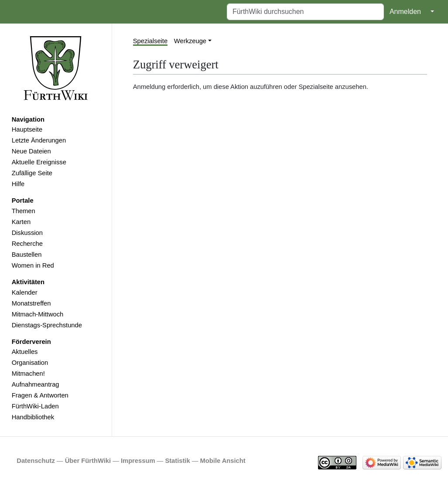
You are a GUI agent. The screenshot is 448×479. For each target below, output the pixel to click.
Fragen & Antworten (40, 395)
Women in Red (33, 265)
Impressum (138, 461)
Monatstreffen (31, 303)
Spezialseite (150, 41)
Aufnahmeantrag (36, 384)
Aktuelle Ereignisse (39, 162)
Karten (21, 222)
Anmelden (405, 12)
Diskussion (27, 233)
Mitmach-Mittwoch (38, 314)
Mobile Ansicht (223, 461)
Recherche (27, 244)
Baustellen (27, 255)
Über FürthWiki (88, 461)
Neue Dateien (31, 151)
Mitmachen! (28, 374)
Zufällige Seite (32, 173)
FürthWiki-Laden (35, 406)
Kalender (25, 292)
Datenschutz (36, 461)
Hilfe (18, 184)
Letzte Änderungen (39, 140)
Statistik (177, 461)
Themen (24, 211)
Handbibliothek (33, 417)
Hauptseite (27, 129)
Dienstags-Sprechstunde (47, 325)
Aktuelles (25, 352)
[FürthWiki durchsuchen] (305, 12)
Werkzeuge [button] (190, 41)
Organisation (30, 363)
